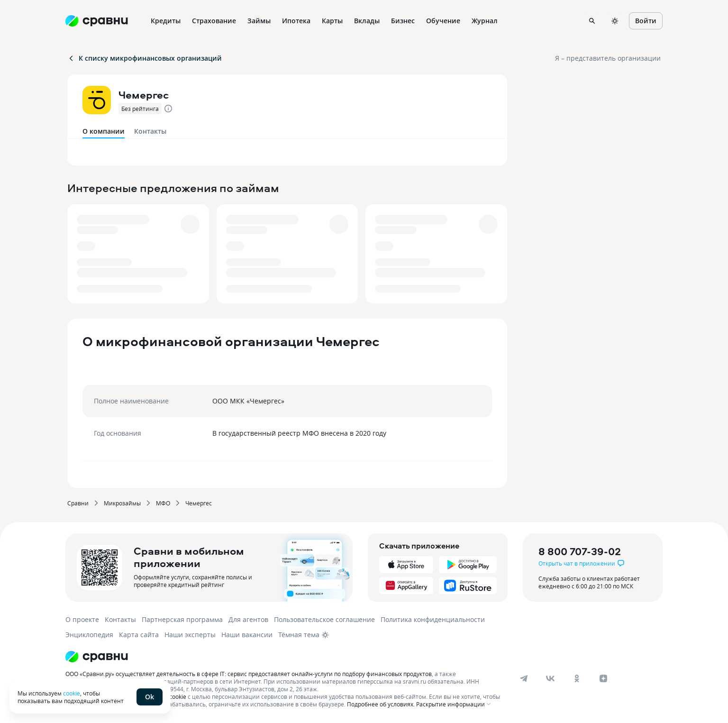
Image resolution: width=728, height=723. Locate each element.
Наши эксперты (190, 635)
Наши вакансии (247, 635)
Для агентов (248, 619)
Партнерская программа (182, 619)
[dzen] (603, 678)
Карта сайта (139, 635)
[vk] (550, 678)
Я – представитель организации (608, 58)
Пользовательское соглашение (324, 619)
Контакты (150, 131)
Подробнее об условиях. (381, 704)
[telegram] (524, 678)
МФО (163, 503)
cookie (72, 693)
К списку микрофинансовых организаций (145, 58)
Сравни (78, 503)
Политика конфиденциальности (433, 619)
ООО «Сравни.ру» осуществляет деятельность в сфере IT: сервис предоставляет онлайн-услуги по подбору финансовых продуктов (249, 674)
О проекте (82, 619)
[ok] (577, 678)
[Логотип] (285, 657)
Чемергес (199, 503)
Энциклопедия (89, 635)
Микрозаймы (122, 503)
